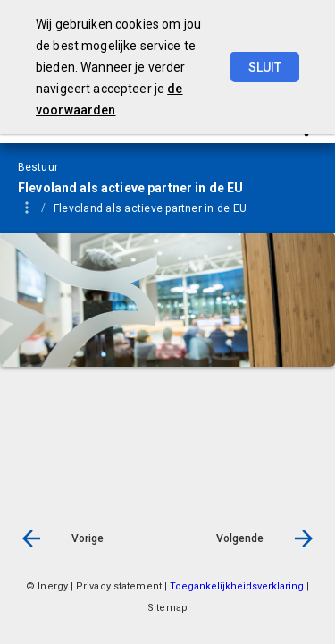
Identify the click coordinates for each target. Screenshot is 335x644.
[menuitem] (83, 208)
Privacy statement (119, 586)
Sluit (265, 67)
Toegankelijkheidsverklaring (238, 586)
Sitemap (167, 608)
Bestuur (74, 208)
